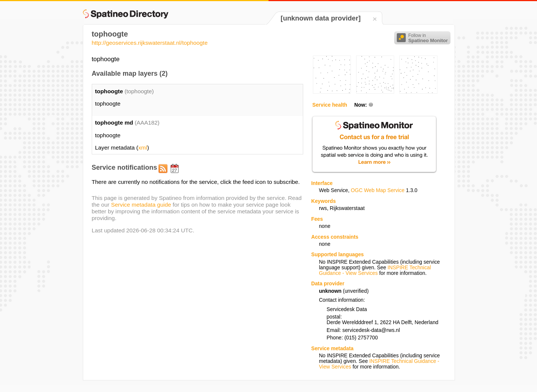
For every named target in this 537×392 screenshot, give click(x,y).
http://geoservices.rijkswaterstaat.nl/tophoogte (150, 43)
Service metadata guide (141, 205)
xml (143, 148)
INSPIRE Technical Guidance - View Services (375, 270)
